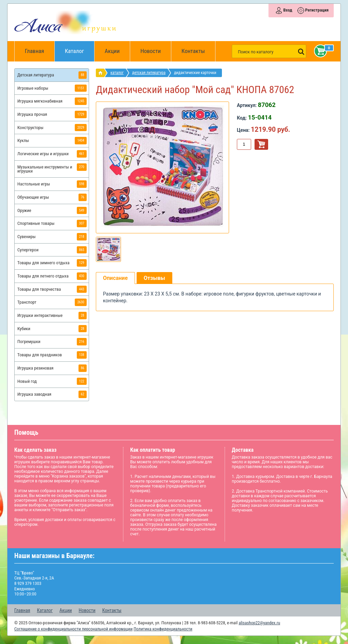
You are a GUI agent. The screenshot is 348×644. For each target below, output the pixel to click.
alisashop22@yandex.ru (259, 623)
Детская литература (149, 73)
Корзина (319, 51)
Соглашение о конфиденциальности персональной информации (73, 629)
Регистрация (317, 10)
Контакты (193, 51)
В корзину (261, 144)
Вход (288, 10)
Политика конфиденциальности (163, 629)
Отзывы (154, 278)
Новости (151, 51)
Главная (37, 51)
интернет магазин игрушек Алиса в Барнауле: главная (102, 73)
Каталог (80, 48)
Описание (115, 278)
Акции (112, 51)
